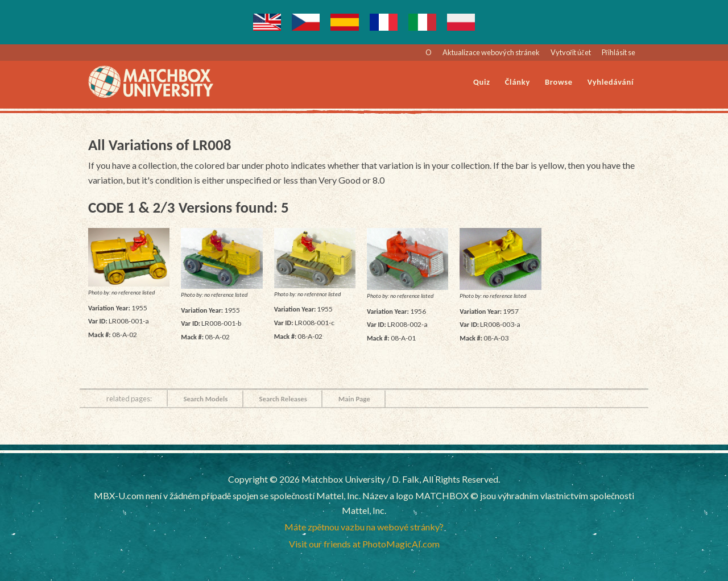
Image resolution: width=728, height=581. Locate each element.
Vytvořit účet (571, 52)
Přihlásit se (619, 52)
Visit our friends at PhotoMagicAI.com (364, 544)
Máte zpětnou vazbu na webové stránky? (364, 527)
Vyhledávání (611, 82)
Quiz (482, 82)
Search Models (205, 399)
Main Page (354, 399)
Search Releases (283, 399)
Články (518, 82)
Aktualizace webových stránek (491, 52)
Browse (559, 82)
